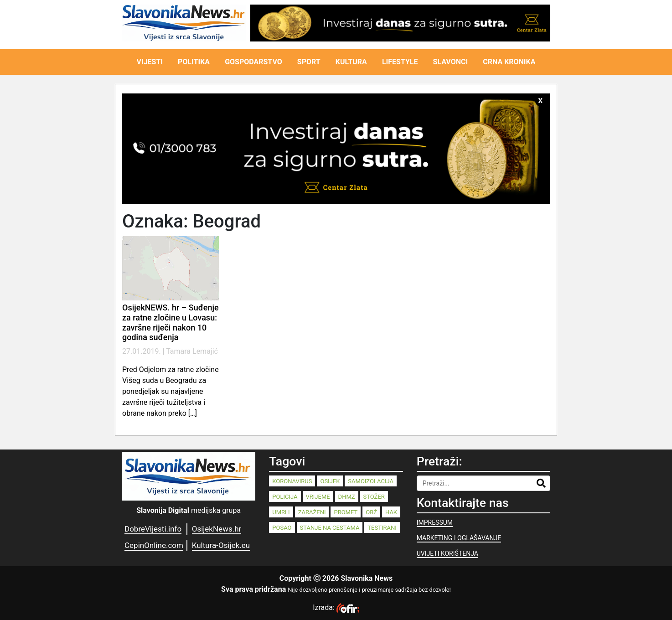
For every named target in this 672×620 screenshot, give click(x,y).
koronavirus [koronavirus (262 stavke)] (292, 481)
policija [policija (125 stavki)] (285, 497)
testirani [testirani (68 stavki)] (382, 528)
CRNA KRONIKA (509, 62)
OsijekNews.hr (217, 529)
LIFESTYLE (400, 62)
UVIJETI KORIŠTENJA (447, 553)
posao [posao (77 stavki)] (282, 528)
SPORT (309, 62)
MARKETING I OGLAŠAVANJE (459, 538)
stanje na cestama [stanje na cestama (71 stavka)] (330, 528)
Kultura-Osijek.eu (221, 545)
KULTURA (351, 62)
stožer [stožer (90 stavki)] (374, 497)
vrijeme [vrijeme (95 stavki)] (318, 497)
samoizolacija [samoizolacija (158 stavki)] (371, 481)
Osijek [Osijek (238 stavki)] (330, 481)
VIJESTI (150, 62)
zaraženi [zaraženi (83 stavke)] (312, 512)
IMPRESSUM (435, 522)
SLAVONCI (451, 62)
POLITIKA (194, 62)
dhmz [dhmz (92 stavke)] (347, 497)
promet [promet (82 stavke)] (346, 512)
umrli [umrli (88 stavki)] (281, 512)
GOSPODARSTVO (253, 62)
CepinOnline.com (154, 545)
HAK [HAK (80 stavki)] (391, 512)
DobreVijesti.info (153, 529)
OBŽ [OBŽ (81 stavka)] (371, 512)
